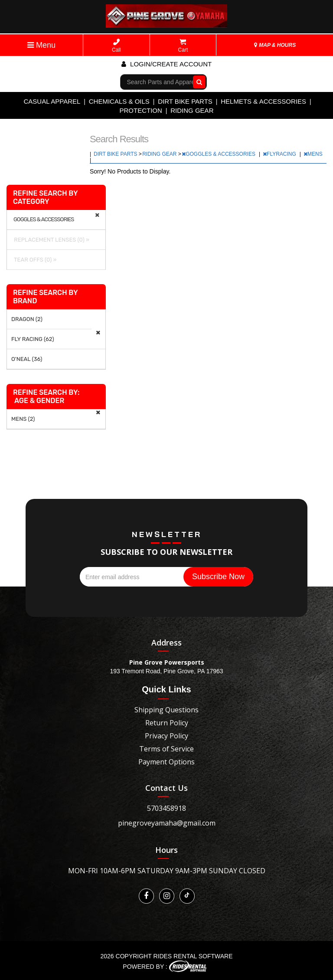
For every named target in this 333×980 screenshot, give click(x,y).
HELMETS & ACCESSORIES (263, 101)
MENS (314, 154)
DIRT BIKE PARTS (185, 101)
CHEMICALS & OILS (119, 101)
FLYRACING (280, 154)
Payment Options (166, 762)
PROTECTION (141, 110)
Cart (183, 46)
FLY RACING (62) (33, 339)
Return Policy (167, 723)
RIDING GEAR (192, 110)
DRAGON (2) (27, 319)
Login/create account (166, 64)
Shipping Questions (166, 710)
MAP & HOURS (275, 45)
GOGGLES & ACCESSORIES (219, 154)
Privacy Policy (166, 736)
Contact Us (166, 788)
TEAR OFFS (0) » (34, 260)
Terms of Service (166, 749)
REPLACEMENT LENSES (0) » (50, 240)
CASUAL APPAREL (52, 101)
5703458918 (166, 808)
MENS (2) (23, 419)
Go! (197, 82)
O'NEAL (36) (27, 359)
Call (116, 46)
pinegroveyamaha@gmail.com (167, 823)
